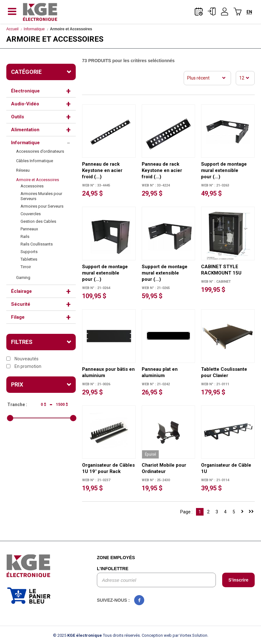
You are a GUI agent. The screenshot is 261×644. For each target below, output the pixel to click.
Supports (29, 252)
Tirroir (26, 267)
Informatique (34, 29)
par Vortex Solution (190, 635)
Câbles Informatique (35, 161)
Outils (18, 117)
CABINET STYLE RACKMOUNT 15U (221, 270)
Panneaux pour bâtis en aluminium (108, 372)
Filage (18, 317)
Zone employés (116, 558)
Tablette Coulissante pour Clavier (224, 372)
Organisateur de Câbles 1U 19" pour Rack (108, 468)
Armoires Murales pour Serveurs (41, 196)
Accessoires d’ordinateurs (40, 151)
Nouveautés (22, 359)
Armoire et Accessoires (38, 180)
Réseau (23, 170)
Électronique (25, 91)
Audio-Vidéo (25, 104)
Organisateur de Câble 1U (226, 468)
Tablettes (29, 259)
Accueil (12, 29)
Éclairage (21, 291)
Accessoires (32, 186)
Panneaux (29, 229)
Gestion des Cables (38, 221)
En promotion (24, 366)
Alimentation (25, 130)
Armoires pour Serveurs (42, 206)
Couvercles (31, 214)
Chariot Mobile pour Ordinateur (164, 468)
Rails (25, 236)
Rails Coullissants (37, 244)
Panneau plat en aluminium (160, 372)
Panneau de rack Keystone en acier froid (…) (102, 170)
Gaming (23, 278)
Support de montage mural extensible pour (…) (224, 170)
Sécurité (21, 304)
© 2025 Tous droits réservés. (97, 635)
